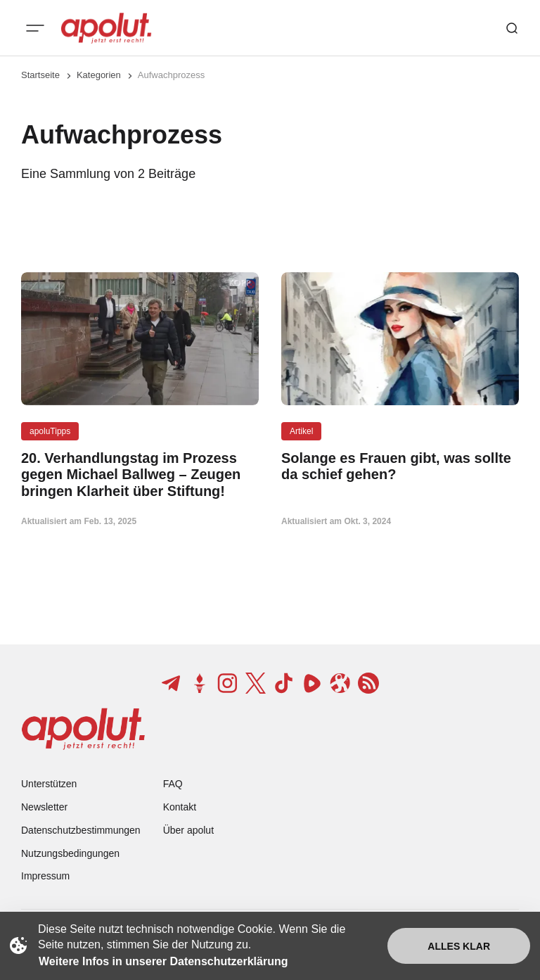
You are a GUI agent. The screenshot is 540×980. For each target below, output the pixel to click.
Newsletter (44, 807)
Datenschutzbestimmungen (81, 830)
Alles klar (459, 946)
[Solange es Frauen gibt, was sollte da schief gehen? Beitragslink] (400, 466)
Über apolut (188, 830)
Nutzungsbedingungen (70, 853)
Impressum (45, 876)
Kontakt (180, 807)
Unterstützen (49, 784)
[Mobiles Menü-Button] (35, 28)
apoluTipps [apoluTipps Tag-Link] (50, 431)
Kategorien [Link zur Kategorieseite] (99, 75)
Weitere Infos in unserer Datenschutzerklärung (163, 961)
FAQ (173, 784)
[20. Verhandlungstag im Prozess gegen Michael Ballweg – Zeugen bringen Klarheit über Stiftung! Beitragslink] (140, 475)
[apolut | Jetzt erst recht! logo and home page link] (106, 28)
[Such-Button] (512, 28)
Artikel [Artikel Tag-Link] (301, 431)
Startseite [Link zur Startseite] (40, 75)
